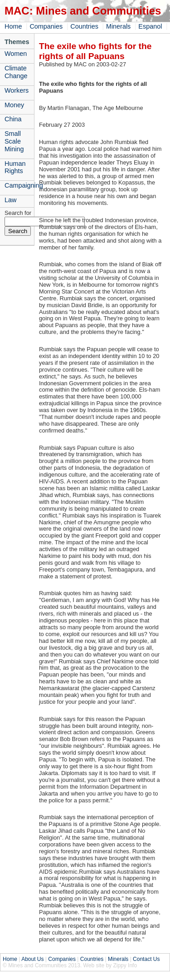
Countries (84, 26)
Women (16, 54)
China (13, 119)
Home (13, 26)
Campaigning (19, 185)
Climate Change (16, 72)
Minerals (118, 26)
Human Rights (15, 167)
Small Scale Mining (14, 141)
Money (14, 105)
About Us (32, 959)
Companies (46, 26)
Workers (17, 90)
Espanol (150, 26)
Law (10, 200)
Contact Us (146, 959)
